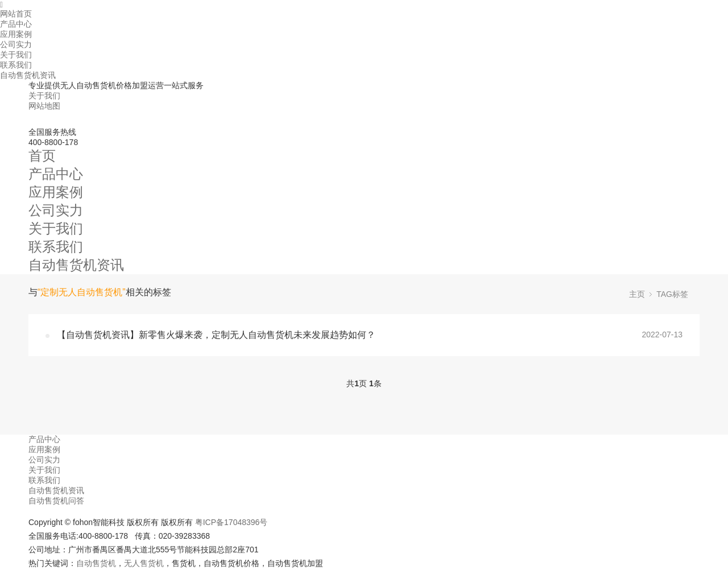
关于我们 (16, 55)
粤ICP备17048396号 (231, 522)
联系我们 (16, 65)
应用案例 (16, 34)
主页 (637, 294)
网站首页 (16, 14)
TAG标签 (672, 294)
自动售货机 (96, 563)
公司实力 (16, 44)
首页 (42, 156)
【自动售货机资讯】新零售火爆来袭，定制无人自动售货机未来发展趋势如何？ (216, 335)
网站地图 (44, 106)
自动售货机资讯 (28, 75)
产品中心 (16, 24)
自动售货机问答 (56, 501)
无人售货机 (144, 563)
